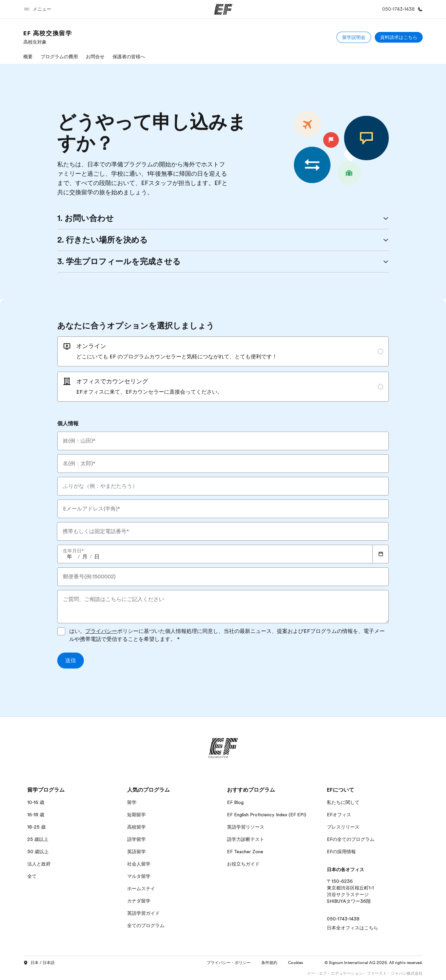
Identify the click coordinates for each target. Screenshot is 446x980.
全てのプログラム (146, 925)
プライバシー (101, 631)
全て (32, 876)
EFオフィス (339, 815)
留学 (132, 802)
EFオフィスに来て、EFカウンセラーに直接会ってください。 (149, 392)
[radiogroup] (223, 369)
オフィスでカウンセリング (112, 381)
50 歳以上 (38, 852)
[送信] (71, 661)
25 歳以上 (38, 839)
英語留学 (136, 852)
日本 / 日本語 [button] (39, 963)
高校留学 (136, 827)
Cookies (296, 963)
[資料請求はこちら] (399, 37)
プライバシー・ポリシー (229, 963)
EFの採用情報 (341, 852)
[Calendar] (381, 554)
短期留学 (136, 815)
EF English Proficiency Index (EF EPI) (267, 815)
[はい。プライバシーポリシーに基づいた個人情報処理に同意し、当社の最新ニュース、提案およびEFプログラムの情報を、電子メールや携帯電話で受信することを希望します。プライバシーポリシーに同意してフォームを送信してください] (61, 631)
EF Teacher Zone (245, 852)
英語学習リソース (246, 827)
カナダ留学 (139, 901)
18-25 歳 (36, 827)
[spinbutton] (70, 557)
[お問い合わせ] (401, 9)
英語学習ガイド (143, 913)
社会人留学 (139, 864)
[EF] (223, 9)
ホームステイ (141, 888)
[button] (39, 9)
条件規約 (269, 963)
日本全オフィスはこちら (352, 928)
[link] (48, 37)
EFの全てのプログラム (351, 839)
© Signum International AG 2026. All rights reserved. (374, 963)
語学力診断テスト (246, 839)
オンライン (91, 346)
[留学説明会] (354, 37)
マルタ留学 (139, 876)
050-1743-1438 (343, 919)
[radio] (223, 351)
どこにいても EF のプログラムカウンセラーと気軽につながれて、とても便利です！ (177, 357)
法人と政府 (39, 864)
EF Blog (235, 802)
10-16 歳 (36, 802)
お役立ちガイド (243, 864)
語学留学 (136, 839)
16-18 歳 (36, 815)
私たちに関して (343, 802)
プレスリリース (343, 827)
